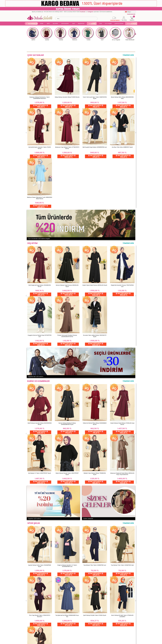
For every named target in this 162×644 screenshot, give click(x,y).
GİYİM (42, 24)
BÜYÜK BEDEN (65, 24)
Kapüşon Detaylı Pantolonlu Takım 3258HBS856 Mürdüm (40, 98)
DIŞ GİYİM (55, 24)
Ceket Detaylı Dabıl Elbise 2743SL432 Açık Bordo (122, 273)
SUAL (100, 24)
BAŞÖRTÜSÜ (81, 24)
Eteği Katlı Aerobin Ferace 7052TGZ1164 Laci (122, 186)
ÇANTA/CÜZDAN (119, 24)
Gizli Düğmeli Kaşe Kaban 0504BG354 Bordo (40, 186)
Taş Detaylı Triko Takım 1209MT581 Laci (95, 365)
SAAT (74, 24)
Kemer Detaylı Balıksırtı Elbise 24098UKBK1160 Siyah (67, 273)
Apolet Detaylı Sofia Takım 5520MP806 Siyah (40, 365)
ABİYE (48, 24)
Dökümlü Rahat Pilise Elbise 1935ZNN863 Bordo (95, 273)
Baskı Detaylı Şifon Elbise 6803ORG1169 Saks (122, 98)
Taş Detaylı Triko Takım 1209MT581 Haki (122, 365)
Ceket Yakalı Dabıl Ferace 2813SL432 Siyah (95, 185)
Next (135, 34)
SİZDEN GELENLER (131, 24)
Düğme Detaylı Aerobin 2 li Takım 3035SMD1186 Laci (67, 365)
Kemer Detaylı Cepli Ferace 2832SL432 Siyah (67, 186)
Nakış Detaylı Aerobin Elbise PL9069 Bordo (67, 97)
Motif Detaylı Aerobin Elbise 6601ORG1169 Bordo (40, 273)
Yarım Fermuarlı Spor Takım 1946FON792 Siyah (95, 98)
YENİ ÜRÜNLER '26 (32, 24)
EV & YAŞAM (108, 24)
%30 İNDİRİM (92, 24)
